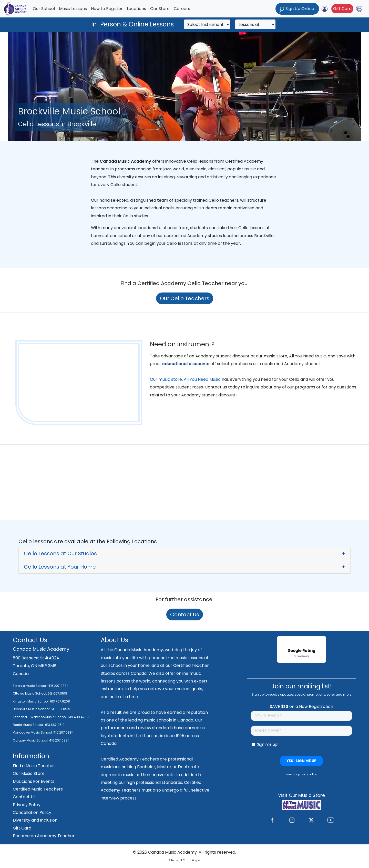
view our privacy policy (301, 774)
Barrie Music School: (29, 725)
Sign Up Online (297, 9)
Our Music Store (29, 773)
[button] (184, 553)
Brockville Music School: (31, 709)
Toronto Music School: (30, 686)
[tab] (184, 553)
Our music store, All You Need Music (185, 379)
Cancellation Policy (32, 812)
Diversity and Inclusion (35, 820)
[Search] (207, 24)
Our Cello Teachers (185, 298)
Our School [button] (44, 9)
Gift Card (342, 9)
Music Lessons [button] (73, 9)
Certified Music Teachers (38, 789)
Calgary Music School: (31, 740)
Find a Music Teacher (34, 766)
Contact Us (185, 615)
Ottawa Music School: (30, 693)
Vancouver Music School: (33, 732)
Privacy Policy (27, 805)
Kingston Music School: (31, 701)
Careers (182, 9)
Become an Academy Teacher (44, 836)
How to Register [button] (107, 9)
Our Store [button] (160, 9)
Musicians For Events (34, 781)
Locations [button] (136, 9)
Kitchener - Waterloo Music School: (40, 717)
